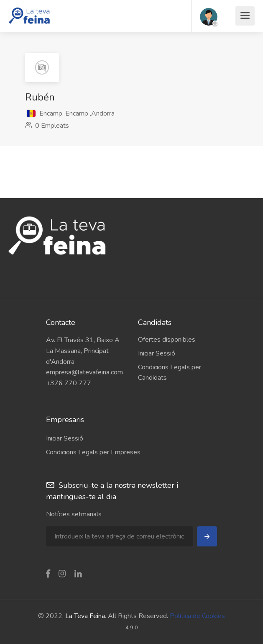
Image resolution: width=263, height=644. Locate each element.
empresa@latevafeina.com (84, 372)
